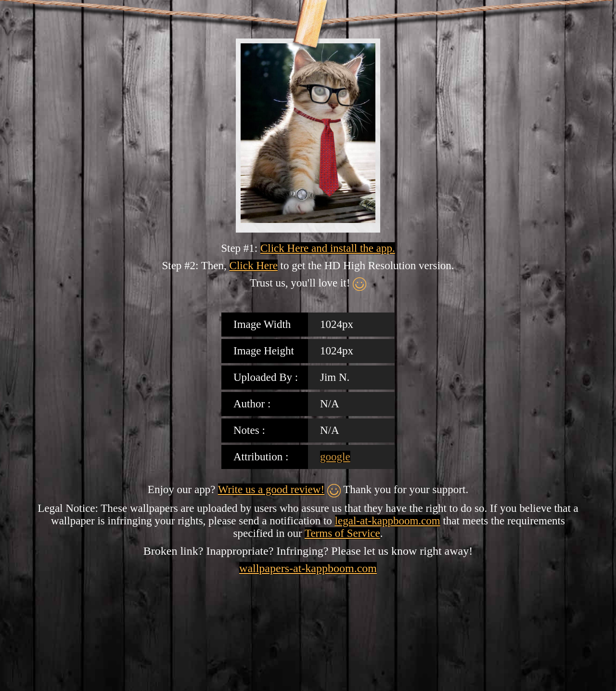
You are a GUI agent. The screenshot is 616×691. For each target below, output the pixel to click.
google (335, 457)
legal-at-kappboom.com (388, 521)
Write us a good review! (271, 489)
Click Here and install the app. (328, 248)
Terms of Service (342, 533)
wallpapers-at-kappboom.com (308, 568)
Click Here (254, 266)
